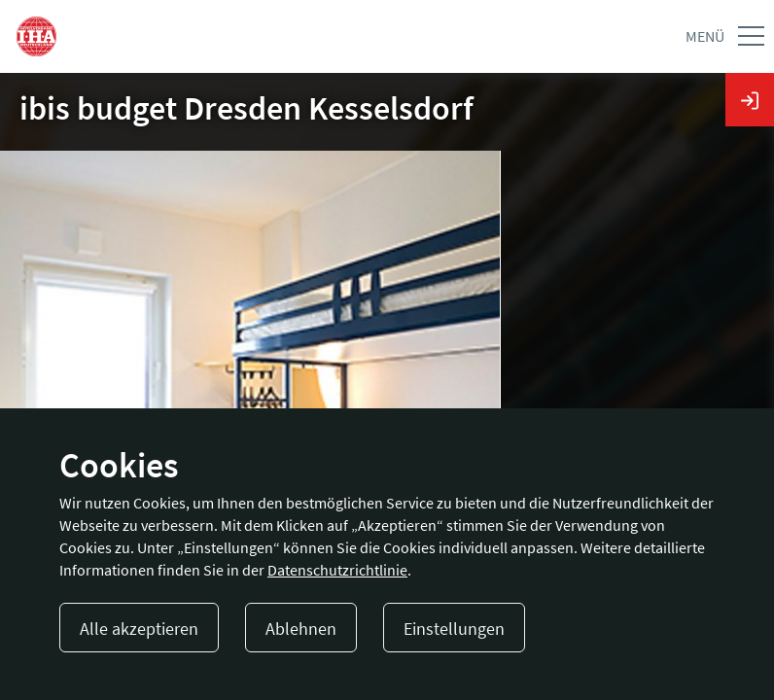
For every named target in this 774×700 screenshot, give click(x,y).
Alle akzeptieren (139, 629)
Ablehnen (301, 629)
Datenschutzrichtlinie (337, 570)
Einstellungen (454, 629)
